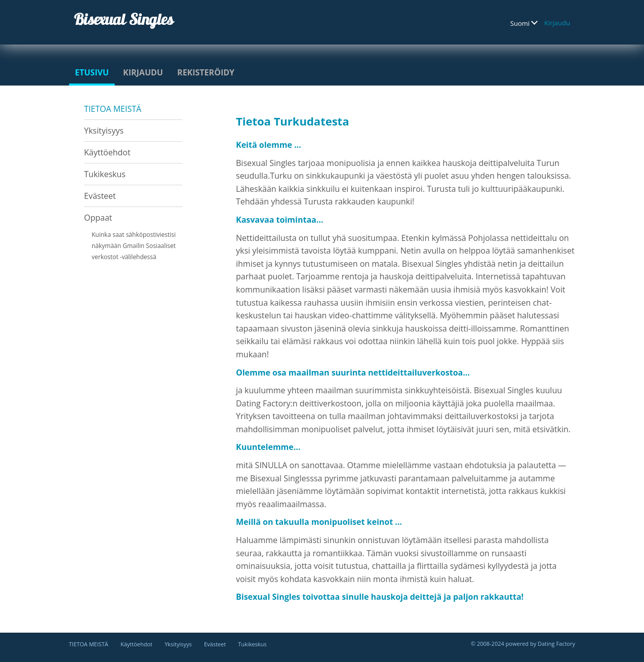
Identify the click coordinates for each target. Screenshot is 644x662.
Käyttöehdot (107, 152)
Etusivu (92, 72)
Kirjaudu (557, 23)
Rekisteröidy (206, 72)
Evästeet (100, 196)
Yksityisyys (104, 131)
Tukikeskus (105, 174)
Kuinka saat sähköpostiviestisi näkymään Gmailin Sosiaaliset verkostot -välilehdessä (134, 246)
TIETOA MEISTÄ (113, 109)
